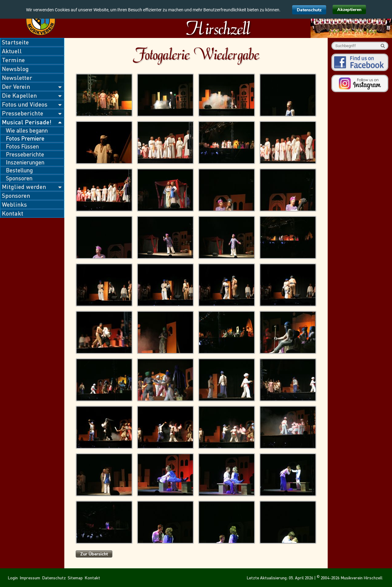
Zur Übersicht (94, 554)
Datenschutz (309, 10)
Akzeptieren (349, 10)
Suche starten (383, 46)
